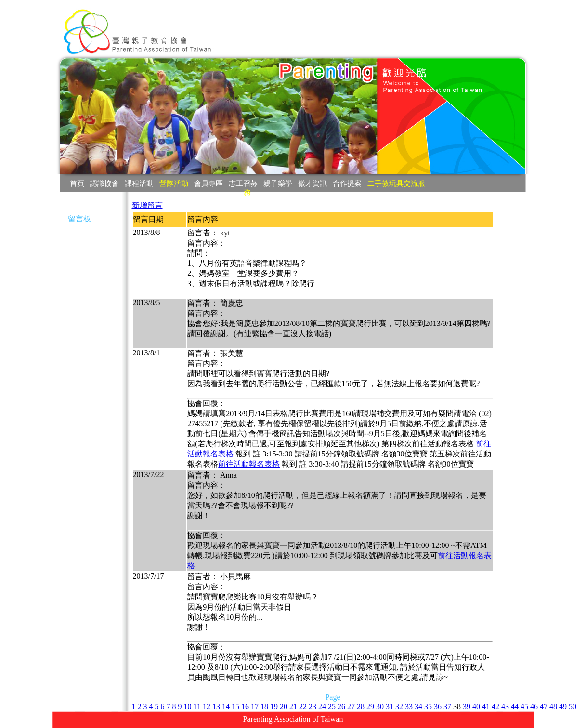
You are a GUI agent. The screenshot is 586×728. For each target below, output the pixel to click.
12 (207, 707)
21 (293, 707)
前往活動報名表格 (249, 464)
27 (351, 707)
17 (255, 707)
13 (216, 707)
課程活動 (139, 183)
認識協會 (104, 183)
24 (322, 707)
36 (438, 707)
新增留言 (147, 205)
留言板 (79, 219)
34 (418, 707)
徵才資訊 (313, 183)
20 (284, 707)
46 (534, 707)
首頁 (77, 183)
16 (245, 707)
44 (515, 707)
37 (447, 707)
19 (274, 707)
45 (524, 707)
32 (399, 707)
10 (188, 707)
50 (573, 707)
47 (544, 707)
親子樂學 (278, 183)
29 (370, 707)
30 (380, 707)
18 (264, 707)
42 (495, 707)
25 (332, 707)
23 (313, 707)
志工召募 (243, 183)
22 (303, 707)
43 (505, 707)
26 (341, 707)
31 (390, 707)
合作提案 (347, 183)
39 (467, 707)
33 (409, 707)
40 (476, 707)
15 (235, 707)
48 (553, 707)
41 (486, 707)
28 (361, 707)
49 (563, 707)
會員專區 (208, 183)
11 (197, 707)
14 (226, 707)
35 (428, 707)
